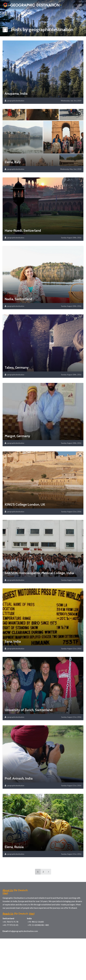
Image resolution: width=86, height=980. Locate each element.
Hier (5, 893)
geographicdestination (16, 101)
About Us (8, 890)
